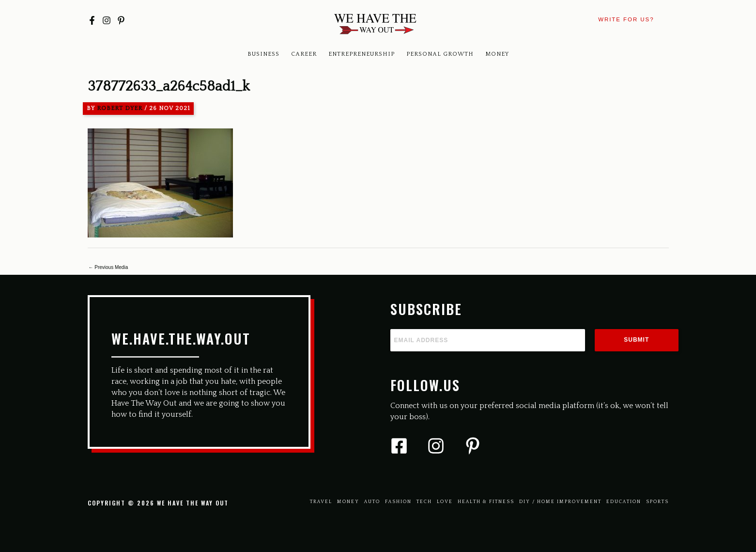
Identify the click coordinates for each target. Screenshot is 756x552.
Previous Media (108, 267)
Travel (321, 502)
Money (497, 54)
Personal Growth (440, 54)
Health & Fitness (486, 502)
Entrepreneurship (362, 54)
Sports (657, 502)
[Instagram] (107, 20)
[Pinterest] (121, 20)
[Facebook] (92, 20)
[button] (626, 20)
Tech (424, 502)
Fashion (398, 502)
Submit (636, 340)
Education (624, 502)
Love (445, 502)
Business (263, 54)
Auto (372, 502)
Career (304, 54)
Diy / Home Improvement (560, 502)
